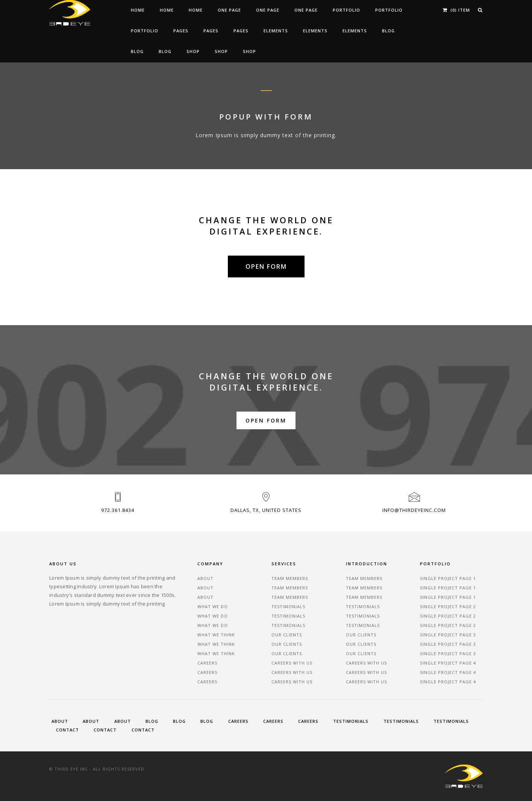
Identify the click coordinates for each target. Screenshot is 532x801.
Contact (67, 730)
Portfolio (346, 10)
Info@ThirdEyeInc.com (414, 510)
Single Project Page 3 (448, 635)
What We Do (213, 606)
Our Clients (287, 635)
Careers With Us (292, 663)
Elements (276, 31)
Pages (181, 31)
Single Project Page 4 (448, 663)
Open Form (266, 421)
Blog (388, 31)
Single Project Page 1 (448, 578)
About (205, 578)
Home (138, 10)
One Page (229, 10)
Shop (193, 51)
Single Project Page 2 (448, 606)
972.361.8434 (118, 510)
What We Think (216, 635)
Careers (207, 663)
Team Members (290, 578)
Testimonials (288, 606)
